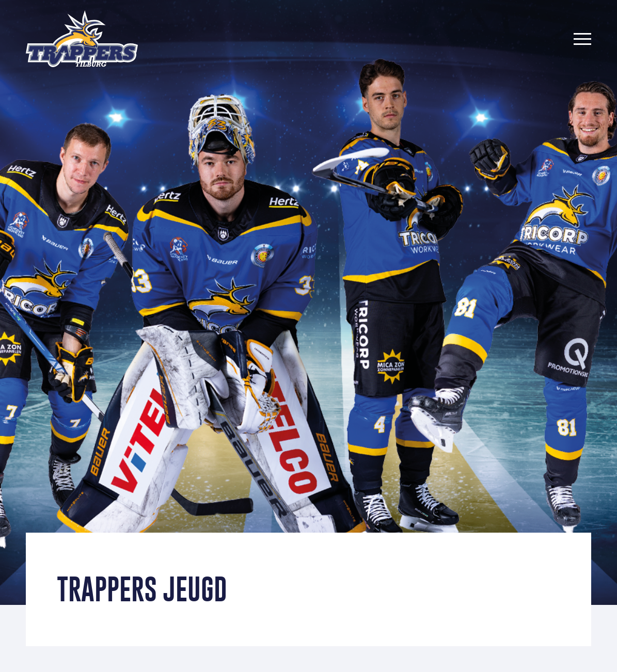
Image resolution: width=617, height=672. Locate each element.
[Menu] (582, 39)
